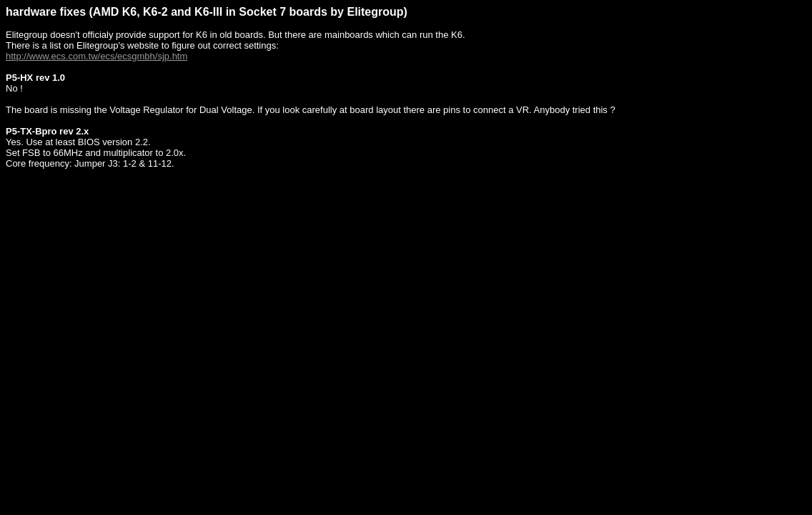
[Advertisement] (266, 214)
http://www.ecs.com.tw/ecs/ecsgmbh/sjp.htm (96, 56)
